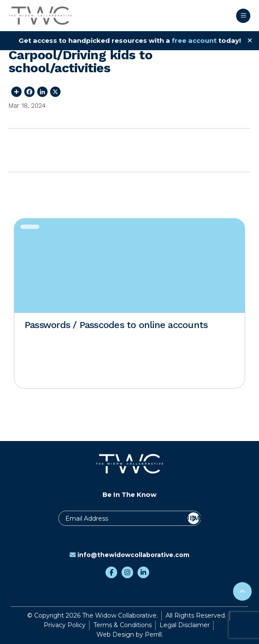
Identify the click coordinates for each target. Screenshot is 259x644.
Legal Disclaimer (185, 625)
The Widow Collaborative (40, 16)
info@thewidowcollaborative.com (129, 555)
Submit (193, 518)
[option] (129, 303)
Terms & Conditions (123, 625)
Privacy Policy (65, 625)
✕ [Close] (250, 40)
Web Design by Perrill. (130, 634)
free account (194, 40)
